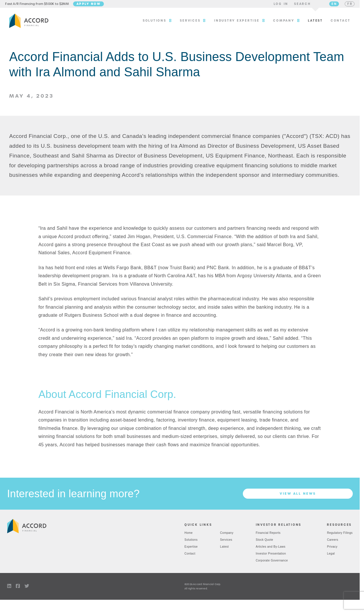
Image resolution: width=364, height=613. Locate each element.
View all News (298, 496)
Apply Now (92, 5)
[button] (277, 5)
